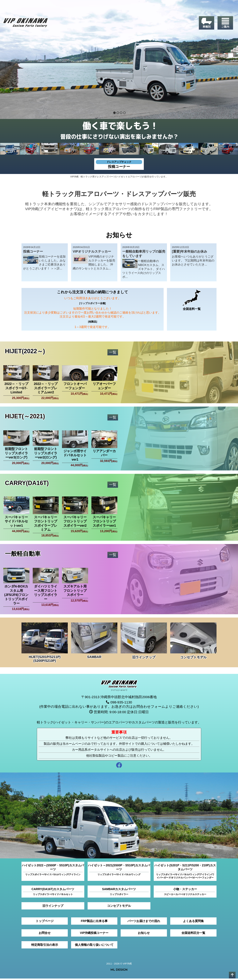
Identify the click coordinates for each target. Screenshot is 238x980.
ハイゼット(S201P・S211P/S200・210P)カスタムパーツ (185, 873)
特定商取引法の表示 (45, 946)
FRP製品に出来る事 (94, 923)
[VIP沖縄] (26, 24)
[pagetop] (232, 975)
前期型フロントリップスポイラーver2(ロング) (46, 454)
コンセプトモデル (193, 659)
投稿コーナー (119, 164)
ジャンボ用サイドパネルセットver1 (75, 456)
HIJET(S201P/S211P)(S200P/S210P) (45, 660)
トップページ (45, 923)
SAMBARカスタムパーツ (119, 893)
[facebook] (119, 767)
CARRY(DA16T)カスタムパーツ (53, 893)
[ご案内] (225, 23)
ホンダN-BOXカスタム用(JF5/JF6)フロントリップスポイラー (16, 596)
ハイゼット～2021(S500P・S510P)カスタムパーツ (119, 871)
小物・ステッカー (185, 893)
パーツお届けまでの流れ (144, 923)
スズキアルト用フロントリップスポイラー (75, 592)
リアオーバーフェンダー (104, 386)
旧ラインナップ (144, 659)
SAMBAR (94, 658)
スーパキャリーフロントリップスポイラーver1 (104, 522)
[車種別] (206, 23)
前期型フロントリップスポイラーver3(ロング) (16, 454)
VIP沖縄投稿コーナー (94, 934)
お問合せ (45, 934)
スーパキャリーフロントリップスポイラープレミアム (46, 524)
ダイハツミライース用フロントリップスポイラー (46, 594)
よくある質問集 (193, 923)
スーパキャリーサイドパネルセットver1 (16, 522)
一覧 (113, 352)
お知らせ (144, 934)
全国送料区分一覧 (193, 934)
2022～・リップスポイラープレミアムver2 (46, 388)
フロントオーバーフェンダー (75, 386)
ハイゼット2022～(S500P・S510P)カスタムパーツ (53, 871)
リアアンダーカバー (104, 454)
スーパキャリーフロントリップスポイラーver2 (75, 522)
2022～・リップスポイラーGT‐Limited (16, 388)
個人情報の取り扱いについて (94, 946)
